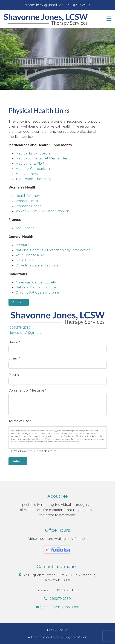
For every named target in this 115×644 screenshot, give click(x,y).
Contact (19, 302)
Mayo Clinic (25, 260)
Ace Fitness (25, 228)
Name (14, 342)
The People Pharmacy (33, 179)
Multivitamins (27, 174)
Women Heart (27, 201)
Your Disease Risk (30, 255)
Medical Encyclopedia (33, 153)
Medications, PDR (30, 164)
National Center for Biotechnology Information (53, 250)
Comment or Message (27, 390)
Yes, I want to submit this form (35, 451)
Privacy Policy (57, 630)
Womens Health (29, 206)
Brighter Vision (76, 637)
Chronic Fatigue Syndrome (37, 293)
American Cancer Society (36, 282)
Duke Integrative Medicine (37, 265)
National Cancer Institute (36, 287)
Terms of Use (20, 421)
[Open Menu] (109, 19)
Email (14, 358)
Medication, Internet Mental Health (44, 158)
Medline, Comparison (33, 169)
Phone (14, 375)
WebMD (22, 245)
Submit (18, 461)
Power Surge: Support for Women (42, 211)
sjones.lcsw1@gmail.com (28, 333)
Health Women (28, 196)
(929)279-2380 (20, 328)
